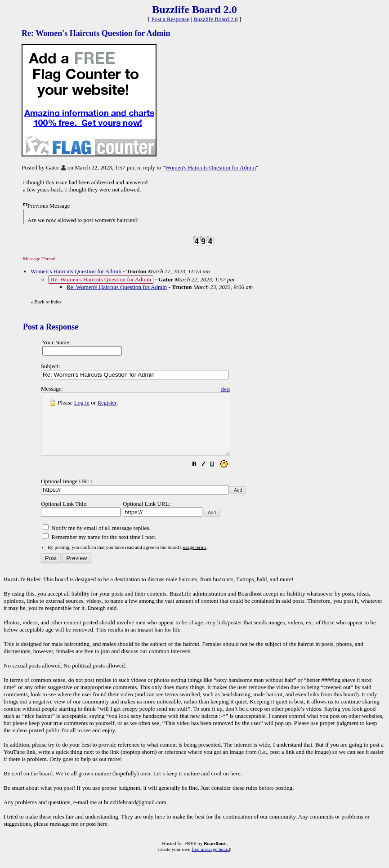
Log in (82, 403)
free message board (211, 861)
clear (248, 389)
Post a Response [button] (170, 19)
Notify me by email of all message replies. (96, 540)
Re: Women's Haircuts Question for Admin (117, 287)
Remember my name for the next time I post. (100, 549)
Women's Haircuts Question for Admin (210, 167)
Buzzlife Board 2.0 (216, 19)
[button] (217, 478)
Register (107, 403)
